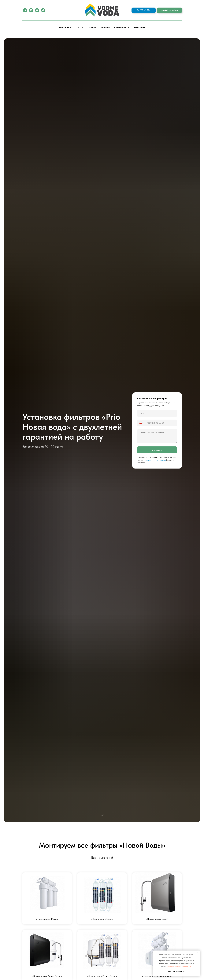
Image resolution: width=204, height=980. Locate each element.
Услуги (80, 27)
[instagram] (31, 10)
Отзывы (105, 27)
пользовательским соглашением (179, 967)
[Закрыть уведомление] (198, 953)
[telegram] (25, 10)
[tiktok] (43, 10)
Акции (93, 27)
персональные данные (156, 460)
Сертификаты (122, 27)
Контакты (139, 27)
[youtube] (37, 10)
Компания (65, 27)
